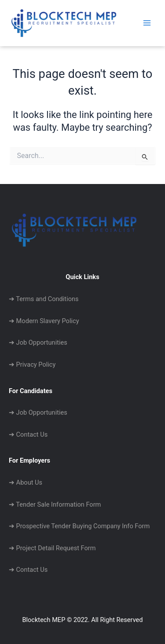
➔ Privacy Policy (32, 364)
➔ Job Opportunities (38, 342)
